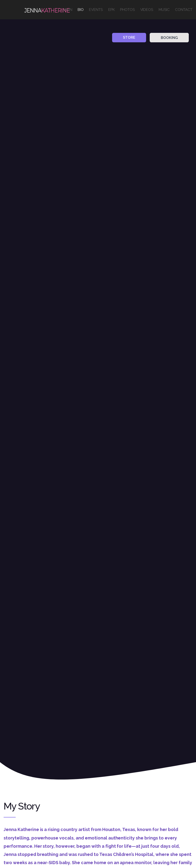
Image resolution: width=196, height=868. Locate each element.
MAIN (68, 10)
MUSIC (164, 10)
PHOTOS (127, 10)
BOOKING (169, 38)
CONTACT (184, 10)
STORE (129, 37)
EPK (112, 10)
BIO (81, 10)
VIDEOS (147, 10)
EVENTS (96, 10)
